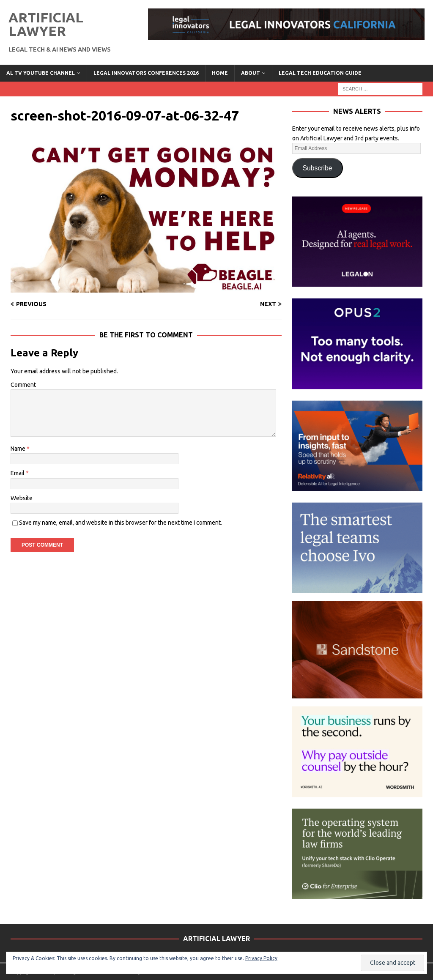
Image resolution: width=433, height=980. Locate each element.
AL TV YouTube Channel (41, 73)
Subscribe (318, 168)
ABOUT (251, 73)
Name (19, 449)
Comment (23, 385)
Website (22, 498)
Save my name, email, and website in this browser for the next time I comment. (121, 523)
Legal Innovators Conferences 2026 (146, 73)
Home (220, 73)
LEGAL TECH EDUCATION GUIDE (320, 73)
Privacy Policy (261, 958)
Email (18, 473)
